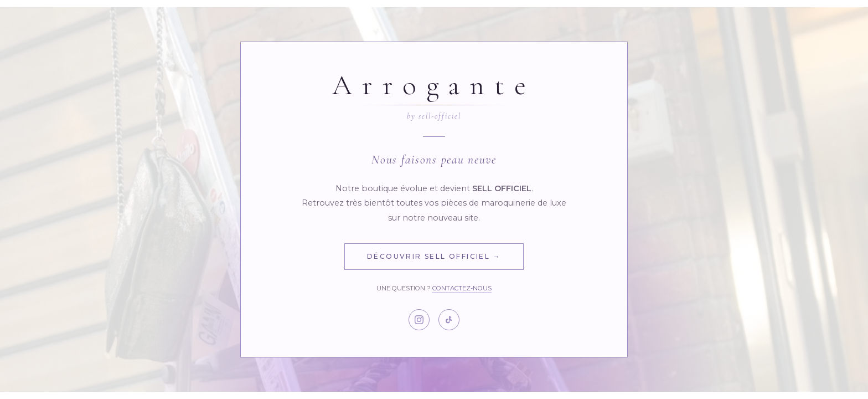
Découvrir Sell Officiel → (434, 256)
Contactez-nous (462, 288)
